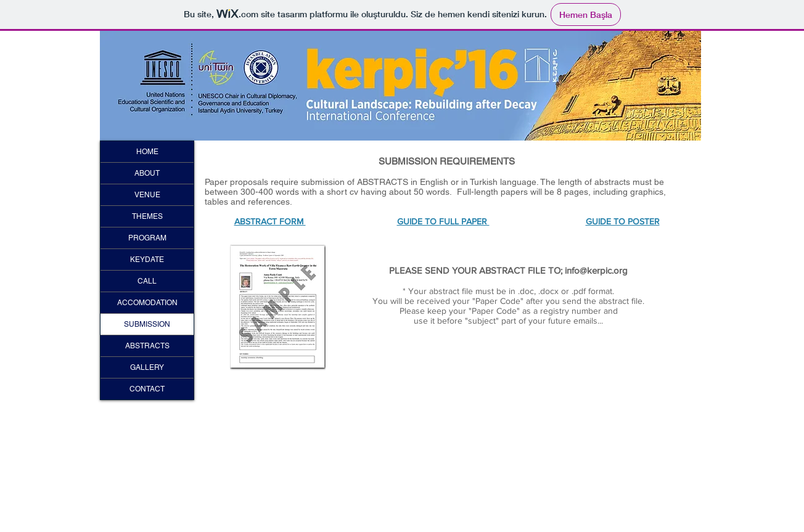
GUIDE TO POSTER (623, 221)
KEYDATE (147, 260)
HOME (147, 152)
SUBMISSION (147, 324)
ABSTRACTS (147, 346)
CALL (147, 281)
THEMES (147, 216)
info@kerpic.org (596, 270)
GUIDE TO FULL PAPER (443, 221)
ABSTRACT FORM (270, 221)
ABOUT (147, 173)
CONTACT (147, 389)
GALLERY (147, 367)
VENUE (147, 195)
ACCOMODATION (147, 303)
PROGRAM (147, 238)
